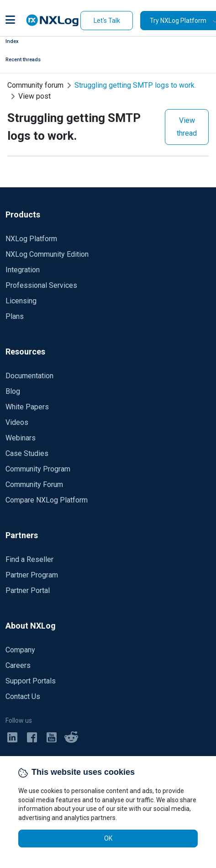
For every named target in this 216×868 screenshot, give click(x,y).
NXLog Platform (31, 239)
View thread (187, 127)
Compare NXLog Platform (47, 500)
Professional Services (41, 285)
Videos (17, 422)
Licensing (21, 301)
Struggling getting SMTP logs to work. (135, 85)
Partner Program (32, 575)
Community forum (35, 85)
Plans (15, 316)
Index (12, 41)
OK (108, 838)
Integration (23, 270)
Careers (18, 665)
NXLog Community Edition (47, 254)
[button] (10, 21)
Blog (13, 391)
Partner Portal (28, 590)
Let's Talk (107, 21)
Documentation (29, 376)
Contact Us (23, 696)
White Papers (27, 407)
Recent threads (23, 60)
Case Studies (27, 453)
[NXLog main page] (53, 20)
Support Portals (31, 681)
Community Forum (34, 484)
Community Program (38, 469)
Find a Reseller (29, 559)
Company (20, 650)
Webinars (21, 438)
